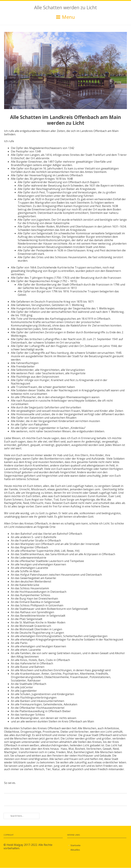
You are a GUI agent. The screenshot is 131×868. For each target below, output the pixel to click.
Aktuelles (75, 850)
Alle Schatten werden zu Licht (65, 7)
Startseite (75, 845)
